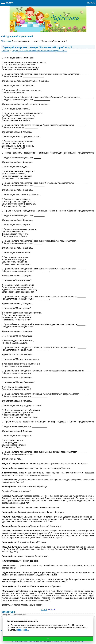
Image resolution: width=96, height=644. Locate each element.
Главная (5, 51)
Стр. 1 (44, 610)
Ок (48, 639)
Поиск (91, 3)
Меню (7, 3)
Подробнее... (23, 630)
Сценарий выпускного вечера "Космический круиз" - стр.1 (39, 51)
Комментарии (9, 612)
